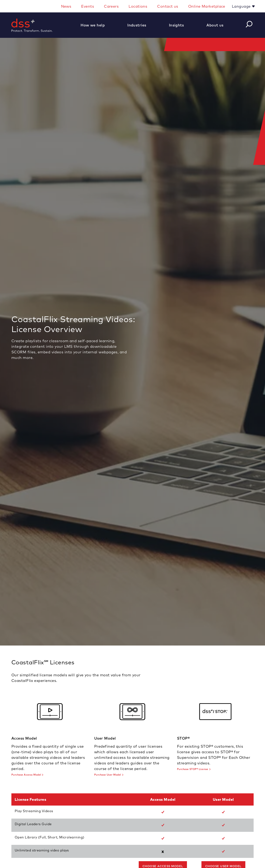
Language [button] (242, 6)
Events (88, 6)
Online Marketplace (207, 6)
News (66, 6)
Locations (138, 6)
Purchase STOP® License (193, 769)
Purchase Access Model (26, 775)
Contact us (168, 6)
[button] (95, 25)
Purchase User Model (108, 775)
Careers (111, 6)
